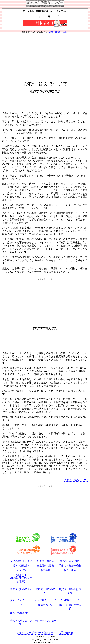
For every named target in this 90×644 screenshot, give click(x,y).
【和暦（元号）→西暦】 (58, 32)
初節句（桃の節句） (21, 589)
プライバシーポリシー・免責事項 (35, 633)
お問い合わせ (66, 633)
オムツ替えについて (45, 600)
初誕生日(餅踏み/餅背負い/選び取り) (21, 578)
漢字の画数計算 (21, 566)
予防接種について (70, 600)
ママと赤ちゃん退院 (21, 561)
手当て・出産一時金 (70, 566)
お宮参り (45, 570)
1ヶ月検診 (21, 570)
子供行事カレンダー (45, 621)
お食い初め (70, 570)
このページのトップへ (76, 480)
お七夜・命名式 (45, 561)
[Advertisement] (45, 57)
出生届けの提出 (45, 566)
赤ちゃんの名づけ (70, 561)
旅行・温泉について (21, 613)
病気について (45, 605)
